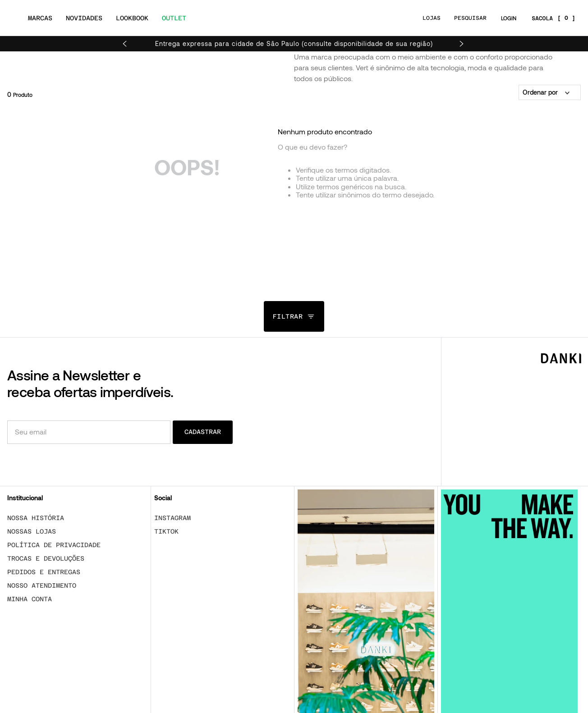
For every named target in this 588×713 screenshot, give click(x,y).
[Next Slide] (461, 44)
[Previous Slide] (124, 44)
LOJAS (432, 18)
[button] (294, 316)
